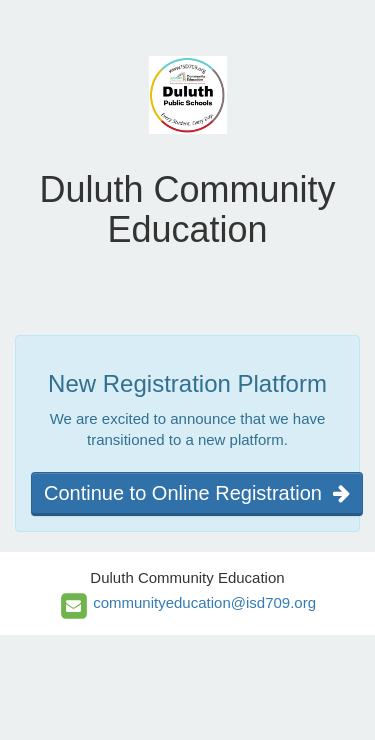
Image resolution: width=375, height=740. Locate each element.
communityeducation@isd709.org (204, 602)
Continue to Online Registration (197, 493)
